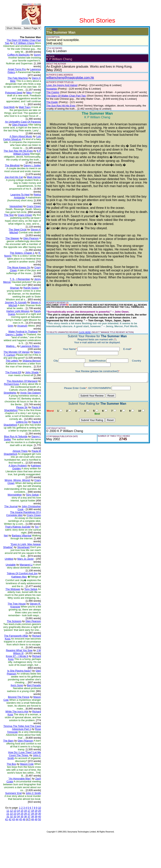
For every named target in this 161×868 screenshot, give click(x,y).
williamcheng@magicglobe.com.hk (67, 78)
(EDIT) (52, 29)
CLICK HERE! (82, 323)
